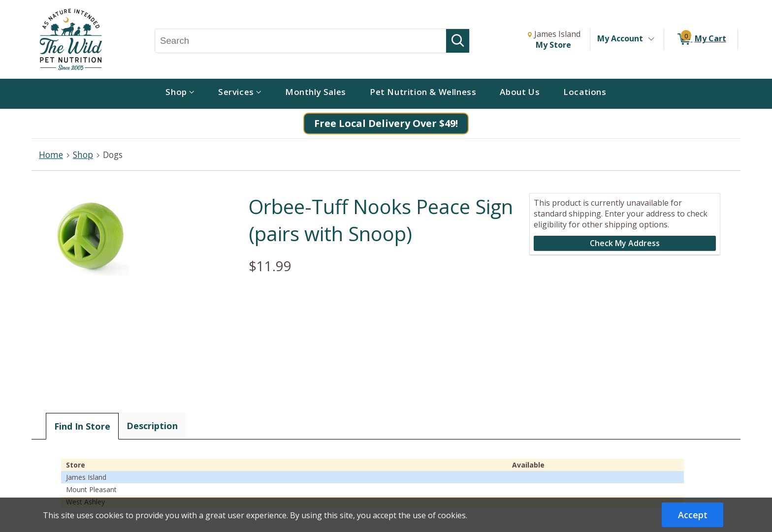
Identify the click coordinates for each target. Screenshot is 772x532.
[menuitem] (180, 94)
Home (51, 155)
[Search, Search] (301, 41)
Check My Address (625, 243)
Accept (693, 515)
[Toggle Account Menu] (651, 39)
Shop (83, 155)
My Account (620, 38)
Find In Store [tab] (82, 426)
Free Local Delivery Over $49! (386, 123)
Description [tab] (152, 426)
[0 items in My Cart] (701, 39)
